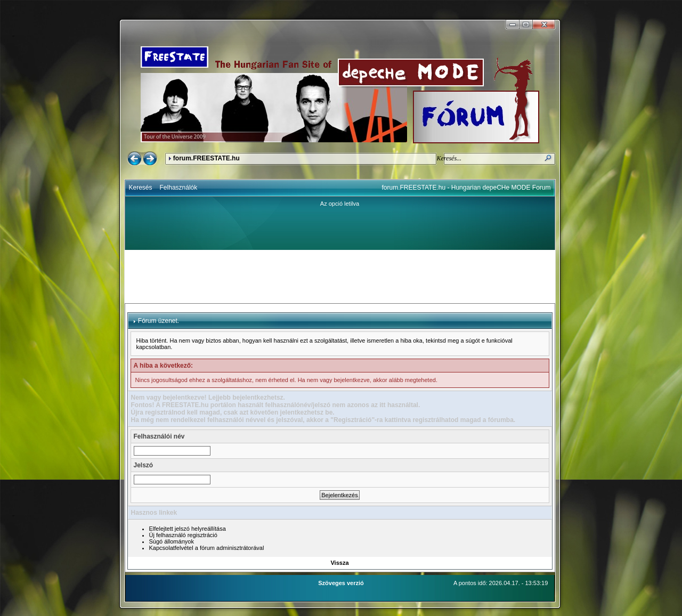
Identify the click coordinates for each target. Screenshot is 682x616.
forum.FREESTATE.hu (206, 158)
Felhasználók (179, 188)
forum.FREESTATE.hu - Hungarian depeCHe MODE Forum (466, 188)
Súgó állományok (172, 541)
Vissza (339, 563)
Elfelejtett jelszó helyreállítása (188, 529)
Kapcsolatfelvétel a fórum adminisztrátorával (207, 548)
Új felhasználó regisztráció (183, 535)
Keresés (141, 188)
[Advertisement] (340, 277)
